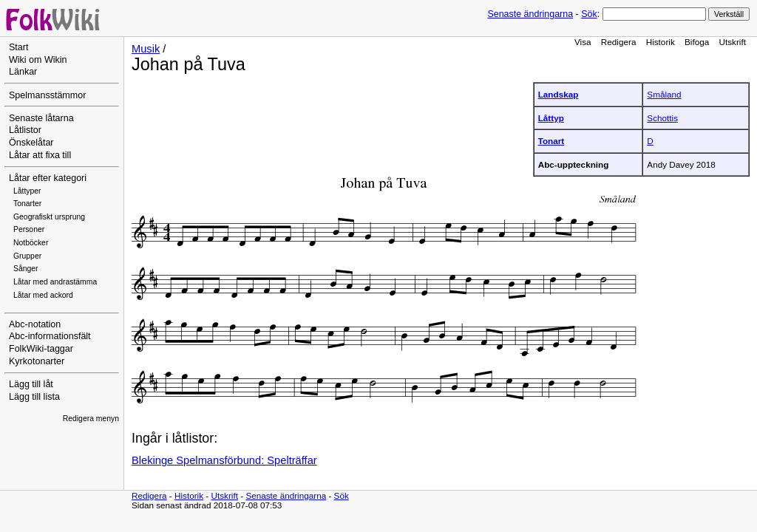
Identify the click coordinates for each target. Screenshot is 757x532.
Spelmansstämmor (47, 95)
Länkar (23, 72)
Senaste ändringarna (530, 14)
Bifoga (697, 42)
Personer (29, 229)
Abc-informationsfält (50, 336)
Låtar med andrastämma (55, 282)
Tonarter (27, 204)
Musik (146, 49)
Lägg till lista (34, 397)
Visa (583, 42)
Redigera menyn (91, 419)
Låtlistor (25, 130)
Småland (664, 94)
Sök (589, 14)
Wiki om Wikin (38, 60)
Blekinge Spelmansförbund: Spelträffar (224, 460)
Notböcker (31, 243)
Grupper (27, 256)
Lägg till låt (31, 384)
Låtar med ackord (43, 295)
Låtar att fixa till (40, 155)
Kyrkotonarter (37, 361)
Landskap (559, 94)
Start (18, 47)
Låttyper (27, 191)
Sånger (26, 269)
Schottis (662, 118)
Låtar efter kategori (48, 178)
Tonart (551, 141)
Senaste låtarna (41, 118)
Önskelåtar (31, 143)
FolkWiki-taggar (41, 349)
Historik (661, 42)
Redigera (619, 42)
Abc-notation (35, 324)
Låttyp (551, 118)
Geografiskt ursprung (49, 217)
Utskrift (733, 42)
